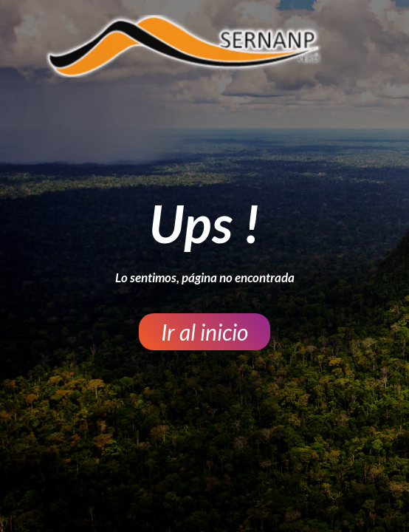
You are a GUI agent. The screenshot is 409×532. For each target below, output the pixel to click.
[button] (205, 332)
